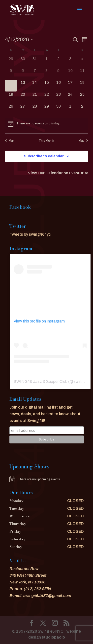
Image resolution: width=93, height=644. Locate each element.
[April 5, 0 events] (11, 74)
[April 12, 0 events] (11, 86)
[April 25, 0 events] (82, 97)
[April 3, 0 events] (70, 62)
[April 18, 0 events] (82, 86)
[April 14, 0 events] (35, 86)
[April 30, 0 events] (59, 109)
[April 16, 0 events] (59, 86)
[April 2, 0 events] (59, 62)
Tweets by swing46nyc (30, 234)
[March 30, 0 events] (23, 62)
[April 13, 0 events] (23, 86)
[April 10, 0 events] (70, 74)
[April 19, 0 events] (11, 97)
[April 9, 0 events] (59, 74)
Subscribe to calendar (44, 156)
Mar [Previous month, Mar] (9, 141)
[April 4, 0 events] (82, 62)
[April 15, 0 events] (47, 86)
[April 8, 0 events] (47, 74)
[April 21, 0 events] (35, 97)
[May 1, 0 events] (70, 109)
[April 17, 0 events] (70, 86)
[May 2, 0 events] (82, 109)
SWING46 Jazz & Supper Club (41, 381)
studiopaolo (53, 637)
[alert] (47, 124)
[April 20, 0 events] (23, 97)
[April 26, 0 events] (11, 109)
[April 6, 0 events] (23, 74)
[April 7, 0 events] (35, 74)
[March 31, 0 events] (35, 62)
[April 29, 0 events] (47, 109)
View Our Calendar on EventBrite (58, 173)
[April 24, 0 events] (70, 97)
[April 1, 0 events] (47, 62)
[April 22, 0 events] (47, 97)
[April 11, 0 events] (82, 74)
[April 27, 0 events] (23, 109)
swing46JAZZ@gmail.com (47, 596)
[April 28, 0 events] (35, 109)
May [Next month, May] (83, 141)
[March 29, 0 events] (11, 62)
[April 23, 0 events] (59, 97)
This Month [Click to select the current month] (46, 141)
